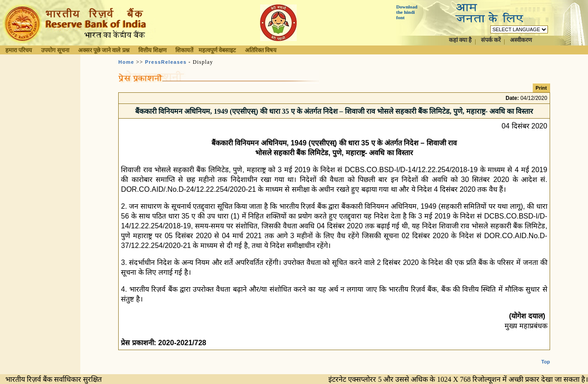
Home (126, 62)
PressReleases (166, 62)
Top (545, 355)
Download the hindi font (407, 12)
